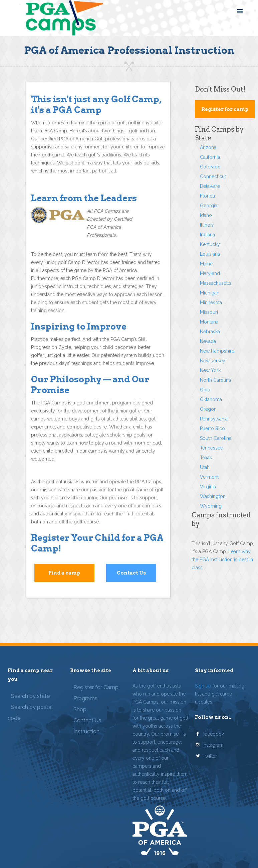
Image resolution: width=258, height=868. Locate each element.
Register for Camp (96, 687)
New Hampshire (217, 351)
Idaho (206, 215)
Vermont (209, 477)
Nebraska (210, 332)
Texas (206, 458)
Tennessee (211, 448)
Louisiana (210, 254)
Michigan (210, 293)
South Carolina (216, 438)
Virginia (208, 487)
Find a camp (64, 573)
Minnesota (211, 302)
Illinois (207, 225)
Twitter (210, 756)
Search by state (30, 696)
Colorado (210, 167)
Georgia (209, 206)
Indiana (207, 235)
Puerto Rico (212, 428)
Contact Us (131, 573)
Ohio (205, 390)
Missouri (209, 312)
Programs (85, 698)
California (210, 157)
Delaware (210, 186)
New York (210, 370)
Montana (209, 322)
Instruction (86, 731)
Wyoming (211, 506)
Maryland (210, 273)
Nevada (208, 341)
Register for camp (225, 109)
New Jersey (213, 361)
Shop (80, 709)
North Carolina (215, 380)
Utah (205, 467)
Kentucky (210, 244)
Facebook (213, 734)
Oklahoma (211, 399)
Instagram (213, 745)
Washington (213, 496)
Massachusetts (216, 283)
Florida (207, 196)
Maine (206, 264)
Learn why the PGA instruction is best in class (222, 560)
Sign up (203, 686)
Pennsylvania (214, 419)
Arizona (208, 147)
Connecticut (213, 176)
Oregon (208, 409)
